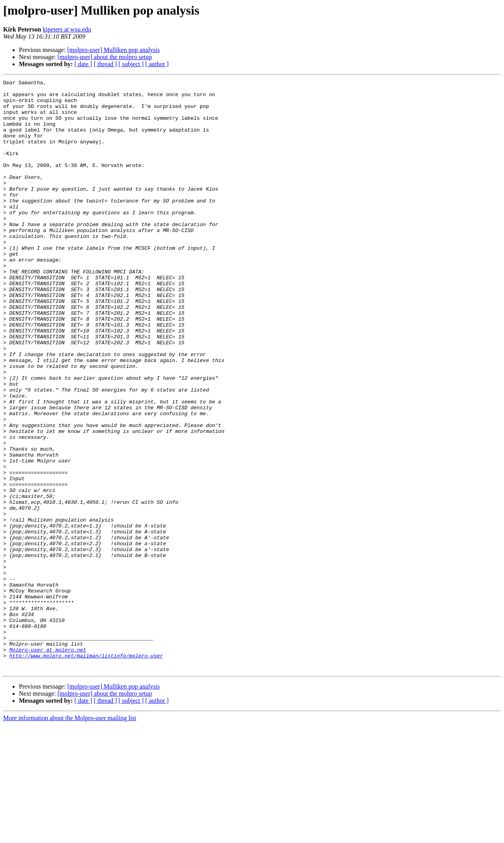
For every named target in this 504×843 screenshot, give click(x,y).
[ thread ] (105, 64)
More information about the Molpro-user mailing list (70, 836)
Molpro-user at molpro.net (48, 764)
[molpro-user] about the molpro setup (105, 57)
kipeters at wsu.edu (67, 29)
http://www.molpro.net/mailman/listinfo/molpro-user (86, 771)
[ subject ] (131, 64)
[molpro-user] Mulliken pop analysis (114, 50)
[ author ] (157, 64)
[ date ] (83, 64)
